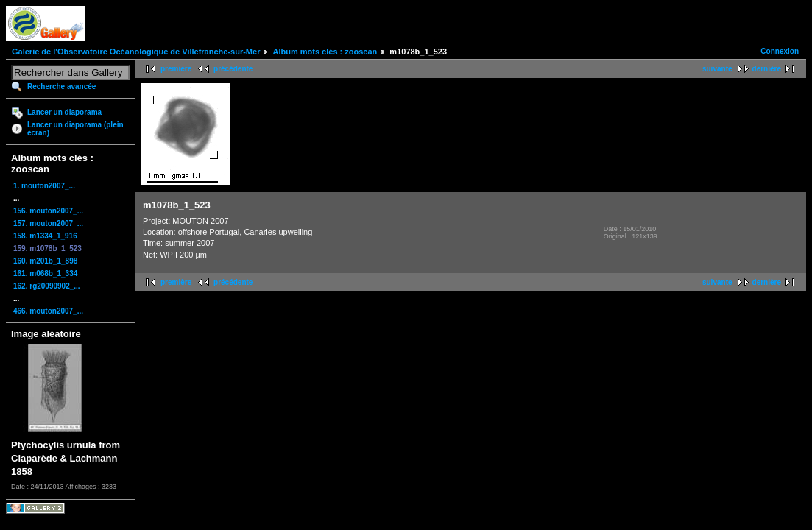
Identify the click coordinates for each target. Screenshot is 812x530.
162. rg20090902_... (47, 286)
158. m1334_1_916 (45, 236)
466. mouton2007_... (48, 311)
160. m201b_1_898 (45, 261)
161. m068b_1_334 (45, 273)
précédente (233, 69)
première (176, 69)
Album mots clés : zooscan (325, 52)
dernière (767, 69)
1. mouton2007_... (44, 186)
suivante (717, 69)
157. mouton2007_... (48, 223)
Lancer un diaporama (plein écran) (75, 129)
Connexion (780, 51)
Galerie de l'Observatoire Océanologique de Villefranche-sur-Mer (136, 52)
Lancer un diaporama (64, 112)
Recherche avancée (61, 86)
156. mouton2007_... (48, 211)
